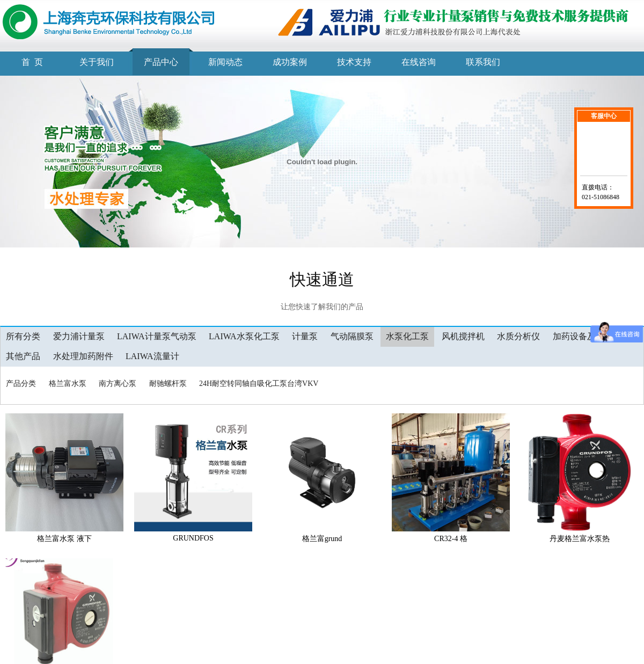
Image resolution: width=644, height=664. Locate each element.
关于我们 (97, 62)
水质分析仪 (518, 336)
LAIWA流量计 (152, 356)
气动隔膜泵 (352, 336)
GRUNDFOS (193, 538)
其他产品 (23, 356)
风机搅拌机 (463, 336)
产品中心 (161, 62)
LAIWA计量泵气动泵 (157, 336)
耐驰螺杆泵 (168, 384)
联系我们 (483, 62)
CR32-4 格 (451, 539)
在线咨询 (419, 62)
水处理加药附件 (83, 356)
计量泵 (305, 336)
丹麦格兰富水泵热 (580, 539)
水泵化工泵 (407, 336)
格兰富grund (322, 539)
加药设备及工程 (583, 336)
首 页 (32, 62)
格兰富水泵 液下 (64, 539)
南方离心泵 (118, 384)
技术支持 (354, 62)
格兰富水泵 (68, 384)
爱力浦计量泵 (79, 336)
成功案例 (290, 62)
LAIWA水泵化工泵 (244, 336)
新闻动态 (225, 62)
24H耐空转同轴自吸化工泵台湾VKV (259, 384)
